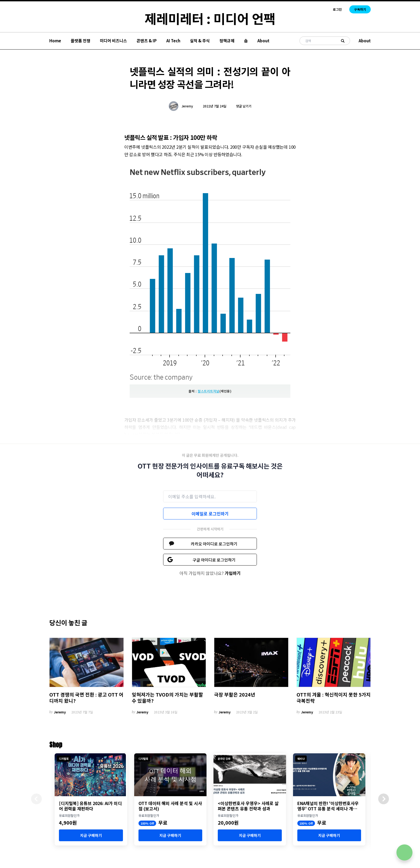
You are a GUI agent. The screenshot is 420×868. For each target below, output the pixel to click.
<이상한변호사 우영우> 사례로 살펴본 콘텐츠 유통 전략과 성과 (248, 806)
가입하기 (233, 573)
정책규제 (227, 41)
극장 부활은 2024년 (235, 695)
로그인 (337, 9)
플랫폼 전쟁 (80, 41)
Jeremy (187, 106)
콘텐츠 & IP (147, 41)
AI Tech (173, 41)
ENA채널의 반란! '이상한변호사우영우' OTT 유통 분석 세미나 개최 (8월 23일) (328, 806)
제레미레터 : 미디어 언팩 (210, 18)
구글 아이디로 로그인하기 (214, 560)
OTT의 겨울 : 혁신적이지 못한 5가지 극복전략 (334, 697)
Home (55, 41)
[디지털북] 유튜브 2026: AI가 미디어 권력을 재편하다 (90, 806)
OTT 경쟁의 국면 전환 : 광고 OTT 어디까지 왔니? (86, 697)
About (263, 41)
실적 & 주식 (200, 41)
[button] (384, 799)
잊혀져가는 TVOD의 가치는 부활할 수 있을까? (167, 697)
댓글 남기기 (244, 106)
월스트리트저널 (209, 391)
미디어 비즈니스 (113, 41)
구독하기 (360, 9)
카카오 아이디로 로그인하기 (214, 544)
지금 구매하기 (91, 835)
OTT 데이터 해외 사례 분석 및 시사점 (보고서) (170, 806)
